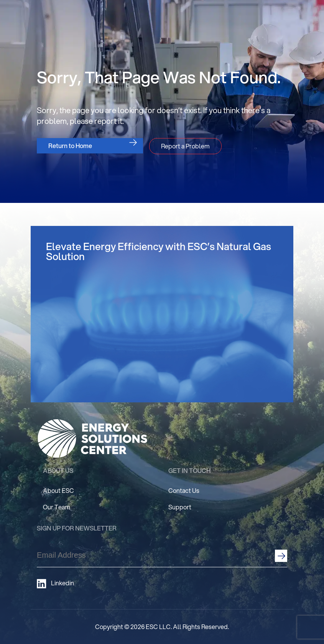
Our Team (57, 507)
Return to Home (70, 146)
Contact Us (184, 490)
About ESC (58, 490)
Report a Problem (185, 146)
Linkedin (55, 584)
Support (180, 507)
